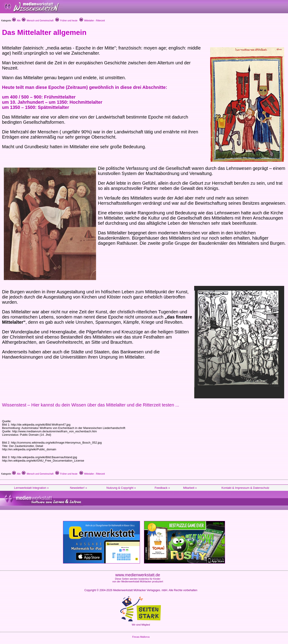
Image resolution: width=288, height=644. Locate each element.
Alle (16, 21)
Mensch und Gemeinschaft (38, 21)
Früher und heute (66, 21)
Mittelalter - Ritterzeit (92, 21)
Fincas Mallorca (141, 637)
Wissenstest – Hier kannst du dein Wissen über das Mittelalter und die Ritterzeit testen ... (91, 405)
